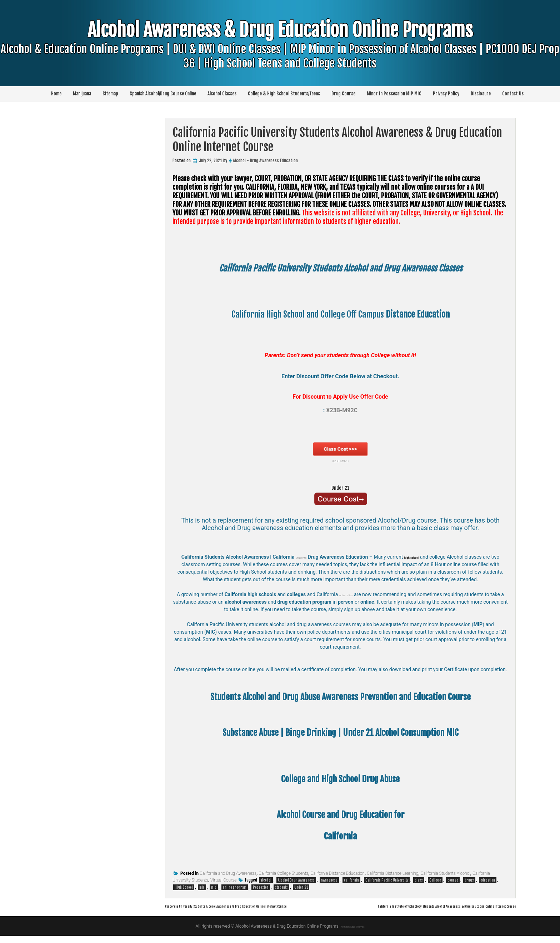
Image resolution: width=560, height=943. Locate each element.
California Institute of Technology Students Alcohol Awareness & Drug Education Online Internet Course (395, 913)
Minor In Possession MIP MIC (394, 94)
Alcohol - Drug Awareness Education (265, 161)
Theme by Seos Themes (352, 933)
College (435, 880)
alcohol (266, 880)
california (351, 880)
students (281, 887)
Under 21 (340, 487)
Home (56, 94)
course (453, 880)
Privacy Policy (446, 94)
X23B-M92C (340, 453)
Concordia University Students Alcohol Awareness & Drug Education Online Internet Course (271, 905)
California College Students (283, 873)
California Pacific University (387, 880)
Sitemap (110, 94)
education (488, 880)
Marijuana (82, 94)
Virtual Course (223, 880)
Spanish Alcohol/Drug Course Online (163, 94)
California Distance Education (337, 873)
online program (235, 887)
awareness (329, 880)
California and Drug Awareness (228, 873)
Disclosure (481, 94)
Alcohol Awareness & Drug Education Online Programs (280, 60)
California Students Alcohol (446, 873)
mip (214, 887)
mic (202, 887)
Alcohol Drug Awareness (296, 880)
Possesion (261, 887)
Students (300, 557)
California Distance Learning (392, 873)
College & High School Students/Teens (284, 94)
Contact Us (513, 94)
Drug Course (343, 94)
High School (184, 887)
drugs (469, 880)
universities (348, 594)
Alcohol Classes (222, 94)
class (419, 880)
